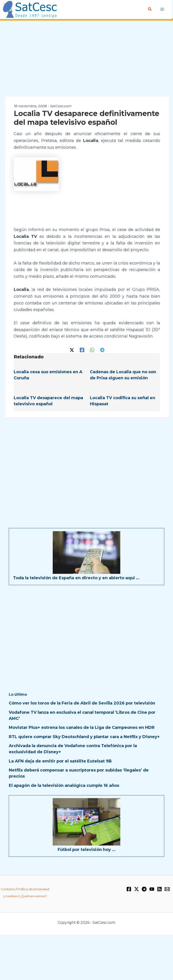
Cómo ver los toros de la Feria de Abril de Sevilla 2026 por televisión (82, 703)
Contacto (8, 889)
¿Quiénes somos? (33, 896)
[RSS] (159, 889)
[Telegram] (102, 350)
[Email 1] (167, 889)
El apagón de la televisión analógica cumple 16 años (64, 785)
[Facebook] (82, 350)
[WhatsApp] (92, 350)
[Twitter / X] (72, 350)
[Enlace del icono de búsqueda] (150, 9)
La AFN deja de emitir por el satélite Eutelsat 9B (60, 761)
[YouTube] (152, 889)
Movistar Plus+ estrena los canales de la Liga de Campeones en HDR (82, 727)
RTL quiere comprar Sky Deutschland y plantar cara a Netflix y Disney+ (84, 737)
